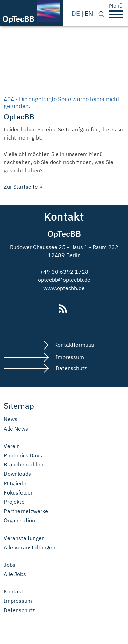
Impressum (69, 357)
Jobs (10, 565)
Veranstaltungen (24, 538)
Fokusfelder (18, 493)
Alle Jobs (15, 574)
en (89, 13)
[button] (116, 14)
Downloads (17, 474)
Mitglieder (16, 483)
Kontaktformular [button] (75, 345)
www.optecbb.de (64, 288)
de (76, 13)
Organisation (19, 520)
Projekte (14, 502)
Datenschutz (70, 368)
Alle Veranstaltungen (30, 547)
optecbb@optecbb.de (64, 280)
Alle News (16, 429)
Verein (12, 446)
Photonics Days (23, 455)
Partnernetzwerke (26, 511)
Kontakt (13, 592)
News (11, 419)
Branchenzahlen (24, 465)
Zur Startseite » (23, 187)
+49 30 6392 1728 (64, 272)
